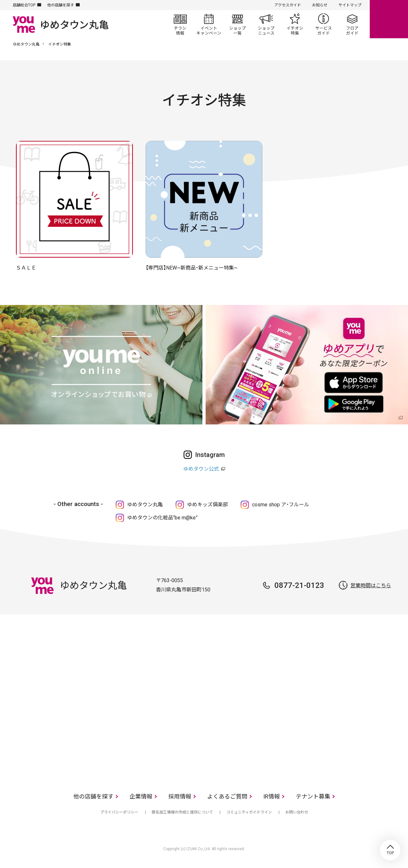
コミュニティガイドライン (249, 812)
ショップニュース (266, 24)
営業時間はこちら (371, 586)
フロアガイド (352, 24)
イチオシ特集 (295, 24)
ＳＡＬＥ (26, 268)
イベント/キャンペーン (209, 24)
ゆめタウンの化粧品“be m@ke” (162, 518)
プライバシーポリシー (119, 812)
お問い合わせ (297, 812)
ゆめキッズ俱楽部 (208, 505)
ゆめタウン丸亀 (26, 44)
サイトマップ (350, 5)
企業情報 (141, 796)
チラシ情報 (180, 24)
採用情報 (180, 796)
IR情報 (272, 796)
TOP (390, 850)
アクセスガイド (288, 5)
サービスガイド (324, 24)
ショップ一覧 (237, 24)
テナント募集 (313, 796)
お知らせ (320, 5)
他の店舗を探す (61, 5)
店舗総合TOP (24, 5)
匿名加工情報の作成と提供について (182, 812)
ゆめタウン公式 (201, 469)
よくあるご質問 (227, 796)
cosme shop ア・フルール (281, 505)
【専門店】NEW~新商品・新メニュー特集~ (192, 268)
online (389, 19)
